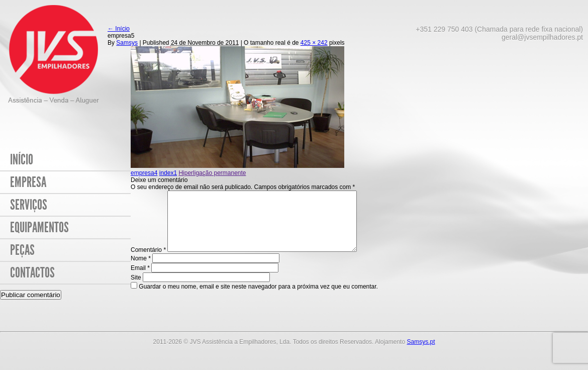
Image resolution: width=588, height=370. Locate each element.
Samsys (127, 43)
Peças (22, 250)
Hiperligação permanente (212, 173)
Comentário (148, 262)
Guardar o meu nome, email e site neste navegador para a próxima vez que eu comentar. (128, 299)
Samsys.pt (421, 354)
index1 (168, 173)
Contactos (32, 273)
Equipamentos (39, 227)
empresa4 (144, 173)
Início (22, 160)
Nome (141, 270)
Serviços (29, 205)
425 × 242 (314, 43)
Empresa (28, 182)
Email (140, 280)
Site (5, 290)
